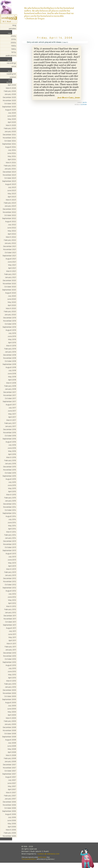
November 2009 (9, 693)
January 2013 (10, 575)
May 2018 (12, 377)
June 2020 (12, 299)
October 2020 (10, 287)
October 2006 (10, 808)
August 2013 (11, 553)
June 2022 (12, 228)
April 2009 (12, 715)
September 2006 (9, 811)
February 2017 (10, 423)
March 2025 (11, 125)
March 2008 (11, 755)
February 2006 (10, 833)
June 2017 (12, 411)
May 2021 (12, 265)
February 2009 (10, 721)
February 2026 (10, 91)
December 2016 (10, 429)
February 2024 (10, 166)
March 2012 (11, 606)
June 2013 (12, 560)
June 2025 (12, 116)
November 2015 (10, 470)
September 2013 (9, 550)
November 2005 (9, 836)
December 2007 (9, 765)
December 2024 (9, 135)
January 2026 (10, 94)
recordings (11, 63)
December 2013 (10, 541)
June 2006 (12, 820)
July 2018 (12, 370)
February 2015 (10, 498)
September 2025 (9, 107)
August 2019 (11, 330)
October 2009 (10, 696)
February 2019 (10, 349)
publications (11, 55)
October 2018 (10, 361)
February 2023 (10, 203)
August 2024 (11, 147)
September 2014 (9, 513)
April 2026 (12, 85)
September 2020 (9, 290)
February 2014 (10, 535)
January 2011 (11, 650)
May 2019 (12, 339)
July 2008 (12, 743)
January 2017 (11, 426)
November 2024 (9, 138)
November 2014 (10, 507)
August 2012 (11, 591)
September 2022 (9, 218)
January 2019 (10, 352)
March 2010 (11, 681)
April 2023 (12, 197)
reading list (11, 74)
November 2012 (10, 581)
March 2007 (11, 792)
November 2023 (9, 175)
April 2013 (12, 566)
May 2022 (12, 231)
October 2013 (10, 547)
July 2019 (12, 333)
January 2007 (10, 799)
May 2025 (12, 119)
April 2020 (12, 305)
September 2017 (9, 401)
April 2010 (12, 678)
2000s (13, 43)
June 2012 (12, 597)
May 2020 (12, 302)
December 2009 (9, 690)
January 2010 (10, 687)
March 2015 (11, 495)
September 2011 (9, 625)
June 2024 (12, 153)
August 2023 (11, 184)
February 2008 (10, 758)
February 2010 (10, 684)
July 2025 (12, 113)
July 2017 (12, 408)
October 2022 (10, 215)
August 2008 (11, 740)
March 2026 (11, 88)
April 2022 (12, 234)
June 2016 (12, 448)
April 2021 (12, 268)
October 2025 (10, 103)
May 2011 (12, 637)
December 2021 (10, 246)
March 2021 (11, 271)
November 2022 (9, 212)
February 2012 (10, 609)
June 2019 (12, 336)
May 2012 (12, 600)
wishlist (13, 77)
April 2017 (12, 417)
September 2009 (9, 699)
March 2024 (11, 162)
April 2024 (12, 159)
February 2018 (10, 386)
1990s (14, 46)
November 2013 (10, 544)
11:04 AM (84, 104)
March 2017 (11, 420)
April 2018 (12, 380)
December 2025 (9, 97)
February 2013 (10, 572)
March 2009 (11, 718)
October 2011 (11, 622)
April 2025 (12, 122)
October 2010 (10, 659)
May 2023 (12, 193)
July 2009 (12, 706)
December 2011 (10, 616)
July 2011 (12, 631)
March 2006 (11, 830)
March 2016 (11, 457)
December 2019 (10, 318)
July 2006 (12, 817)
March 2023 (11, 200)
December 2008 (9, 727)
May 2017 (12, 414)
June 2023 (12, 190)
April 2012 (12, 603)
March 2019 (11, 346)
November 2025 (9, 100)
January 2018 (10, 389)
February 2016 (10, 460)
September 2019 (9, 327)
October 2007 (10, 771)
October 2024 (10, 141)
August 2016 (11, 442)
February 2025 (10, 128)
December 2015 (10, 467)
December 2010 (10, 653)
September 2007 (9, 774)
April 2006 (12, 827)
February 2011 (10, 647)
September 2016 (9, 439)
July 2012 (12, 594)
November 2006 (9, 805)
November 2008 (9, 730)
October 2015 (10, 473)
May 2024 (12, 156)
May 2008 (12, 749)
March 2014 (11, 532)
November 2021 (10, 249)
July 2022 (12, 225)
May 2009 (12, 712)
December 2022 (9, 209)
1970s (14, 52)
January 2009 (10, 724)
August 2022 (11, 221)
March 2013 (11, 569)
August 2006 (11, 814)
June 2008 (12, 746)
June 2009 (12, 709)
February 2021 (10, 274)
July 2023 (12, 187)
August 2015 (11, 479)
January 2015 (10, 501)
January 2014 (10, 538)
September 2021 (9, 256)
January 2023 (10, 206)
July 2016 (12, 445)
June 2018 (12, 373)
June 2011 (12, 634)
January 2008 (10, 761)
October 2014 (10, 510)
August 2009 (11, 702)
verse (14, 66)
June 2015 (12, 485)
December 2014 (10, 504)
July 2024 (12, 150)
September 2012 (9, 588)
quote (85, 102)
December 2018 (10, 355)
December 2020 (9, 280)
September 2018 (9, 364)
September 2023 (9, 181)
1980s (14, 49)
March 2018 (11, 383)
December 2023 (9, 172)
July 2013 (12, 557)
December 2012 (10, 578)
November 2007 (9, 768)
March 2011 (11, 643)
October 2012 (10, 585)
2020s (13, 36)
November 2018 (10, 358)
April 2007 (12, 789)
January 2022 (10, 243)
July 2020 (12, 296)
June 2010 (12, 671)
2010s (14, 39)
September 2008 (9, 737)
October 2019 (10, 324)
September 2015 (9, 476)
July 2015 (12, 482)
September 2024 (9, 144)
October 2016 (10, 436)
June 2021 (12, 262)
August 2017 (11, 405)
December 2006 (9, 802)
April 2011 (12, 640)
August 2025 (11, 110)
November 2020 (9, 283)
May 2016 (12, 451)
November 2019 (10, 321)
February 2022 (10, 240)
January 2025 (10, 131)
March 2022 (11, 237)
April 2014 (12, 529)
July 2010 (12, 668)
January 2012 (10, 612)
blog (14, 25)
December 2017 (10, 392)
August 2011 (11, 628)
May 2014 (12, 526)
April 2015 (12, 491)
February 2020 (10, 311)
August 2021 (11, 259)
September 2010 (9, 662)
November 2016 (10, 432)
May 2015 (12, 488)
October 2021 (10, 252)
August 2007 (11, 777)
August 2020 (11, 293)
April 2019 (12, 342)
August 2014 (11, 516)
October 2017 (10, 398)
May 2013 (12, 563)
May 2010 (12, 675)
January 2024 (10, 169)
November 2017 (10, 395)
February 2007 (10, 796)
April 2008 (12, 752)
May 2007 (12, 786)
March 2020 (11, 308)
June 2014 (12, 522)
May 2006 (12, 823)
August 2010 (11, 665)
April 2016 (12, 454)
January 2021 (10, 277)
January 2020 (10, 315)
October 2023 (10, 178)
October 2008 (10, 733)
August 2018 (11, 367)
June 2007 (12, 783)
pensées (12, 28)
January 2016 (10, 463)
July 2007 (12, 780)
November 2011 (10, 619)
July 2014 (12, 519)
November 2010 (10, 656)
